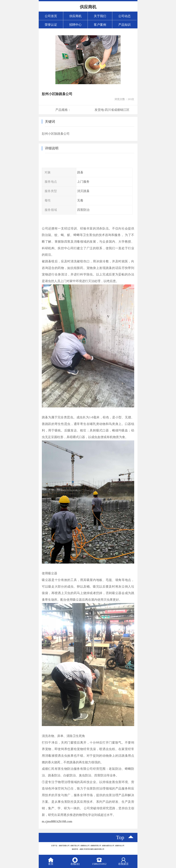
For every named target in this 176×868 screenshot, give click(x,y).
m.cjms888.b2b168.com (57, 821)
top (120, 837)
